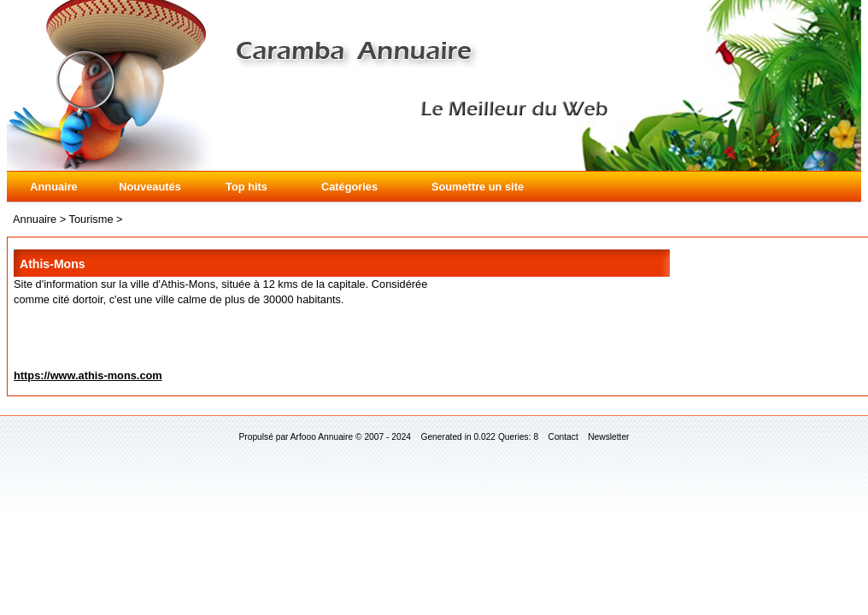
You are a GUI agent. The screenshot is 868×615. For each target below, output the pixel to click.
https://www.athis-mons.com (88, 375)
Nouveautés (150, 187)
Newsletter (608, 437)
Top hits (246, 187)
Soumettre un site (478, 187)
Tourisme (91, 219)
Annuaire (53, 187)
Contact (563, 437)
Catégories (349, 187)
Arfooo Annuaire (322, 437)
